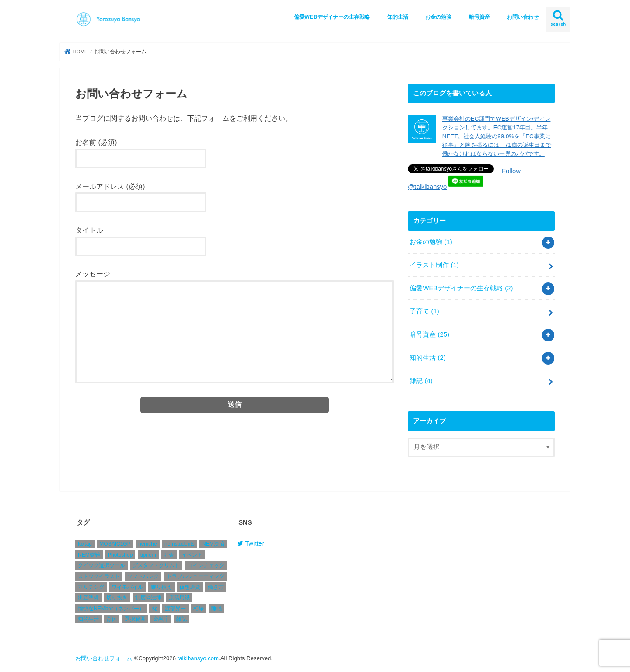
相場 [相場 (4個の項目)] (199, 609)
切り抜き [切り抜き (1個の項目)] (117, 598)
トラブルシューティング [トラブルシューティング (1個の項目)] (196, 577)
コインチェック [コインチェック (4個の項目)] (206, 566)
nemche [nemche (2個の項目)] (148, 544)
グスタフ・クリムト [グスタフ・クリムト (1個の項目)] (156, 566)
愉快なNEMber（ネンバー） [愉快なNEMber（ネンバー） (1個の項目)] (111, 609)
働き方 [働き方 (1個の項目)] (216, 587)
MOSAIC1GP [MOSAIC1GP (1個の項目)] (115, 544)
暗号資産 (479, 17)
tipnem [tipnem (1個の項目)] (148, 555)
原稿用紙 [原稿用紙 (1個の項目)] (179, 598)
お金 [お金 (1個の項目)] (169, 555)
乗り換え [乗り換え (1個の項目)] (161, 587)
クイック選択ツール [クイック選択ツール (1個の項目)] (101, 566)
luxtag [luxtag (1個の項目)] (85, 544)
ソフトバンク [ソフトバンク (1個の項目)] (143, 577)
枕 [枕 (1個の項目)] (154, 609)
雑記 (421, 381)
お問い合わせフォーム (104, 658)
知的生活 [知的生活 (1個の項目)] (88, 620)
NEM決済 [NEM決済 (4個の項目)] (213, 544)
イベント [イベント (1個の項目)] (192, 555)
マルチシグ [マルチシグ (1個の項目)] (91, 587)
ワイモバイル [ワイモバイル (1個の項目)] (127, 587)
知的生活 (398, 17)
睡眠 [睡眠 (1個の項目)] (217, 609)
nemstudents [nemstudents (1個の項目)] (180, 544)
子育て (424, 311)
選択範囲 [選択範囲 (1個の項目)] (135, 620)
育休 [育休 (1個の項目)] (112, 620)
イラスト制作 (434, 265)
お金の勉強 (438, 17)
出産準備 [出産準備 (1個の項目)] (88, 598)
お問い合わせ (523, 17)
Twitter (251, 544)
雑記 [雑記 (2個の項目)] (182, 620)
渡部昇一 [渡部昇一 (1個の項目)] (175, 609)
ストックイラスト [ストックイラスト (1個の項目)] (99, 577)
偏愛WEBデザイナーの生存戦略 (332, 17)
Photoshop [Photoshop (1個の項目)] (120, 555)
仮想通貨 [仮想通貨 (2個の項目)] (190, 587)
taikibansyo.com (198, 658)
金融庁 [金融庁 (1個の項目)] (161, 620)
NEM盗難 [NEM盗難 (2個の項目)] (89, 555)
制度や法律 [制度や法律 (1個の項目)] (148, 598)
